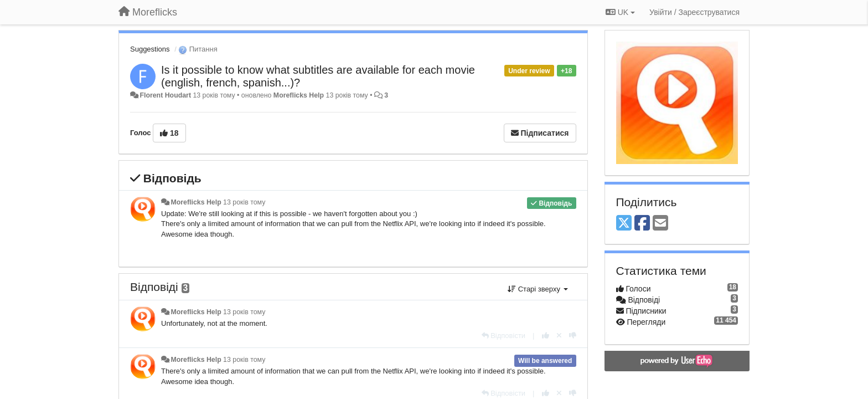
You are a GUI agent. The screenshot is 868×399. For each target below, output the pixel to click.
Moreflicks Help (299, 95)
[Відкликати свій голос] (559, 336)
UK (620, 12)
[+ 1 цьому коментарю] (546, 336)
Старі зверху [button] (538, 289)
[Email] (660, 224)
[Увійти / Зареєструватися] (694, 12)
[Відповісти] (504, 336)
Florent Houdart (165, 95)
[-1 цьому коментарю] (573, 336)
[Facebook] (642, 224)
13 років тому (244, 202)
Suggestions (150, 49)
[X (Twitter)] (624, 224)
